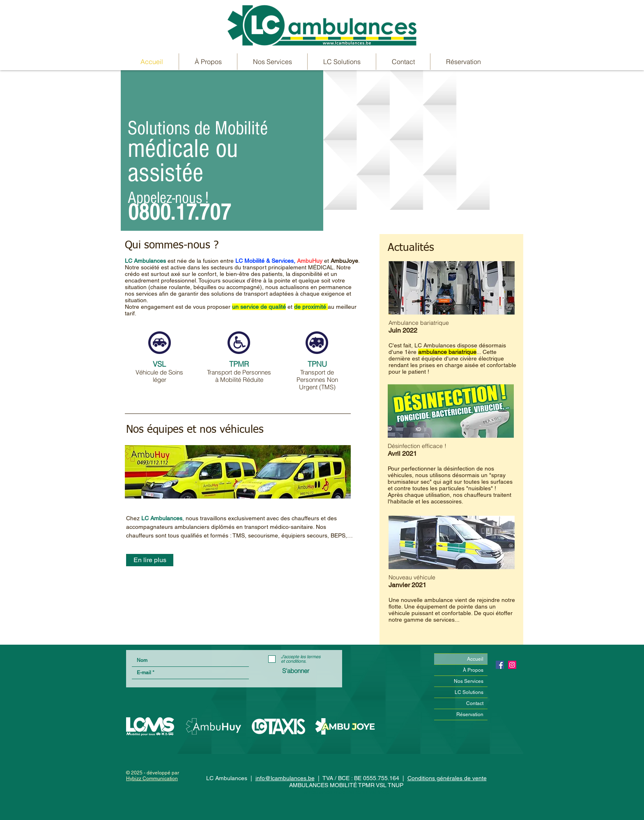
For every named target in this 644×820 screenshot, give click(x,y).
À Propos (473, 670)
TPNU (317, 364)
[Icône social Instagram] (512, 665)
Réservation (470, 714)
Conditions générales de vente (447, 778)
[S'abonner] (296, 671)
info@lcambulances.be (285, 778)
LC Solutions (469, 692)
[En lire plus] (150, 560)
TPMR (239, 364)
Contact (475, 703)
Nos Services (469, 681)
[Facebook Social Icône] (500, 665)
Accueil (475, 659)
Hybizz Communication (152, 779)
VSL (159, 364)
